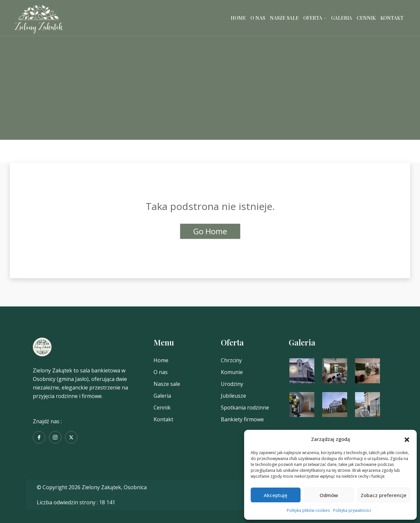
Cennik (366, 18)
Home (238, 18)
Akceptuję (276, 495)
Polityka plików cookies (308, 510)
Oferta (313, 18)
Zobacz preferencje (384, 495)
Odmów (329, 495)
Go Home (210, 231)
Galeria (342, 18)
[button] (407, 439)
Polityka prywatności (352, 510)
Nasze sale (284, 18)
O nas (258, 18)
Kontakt (392, 18)
